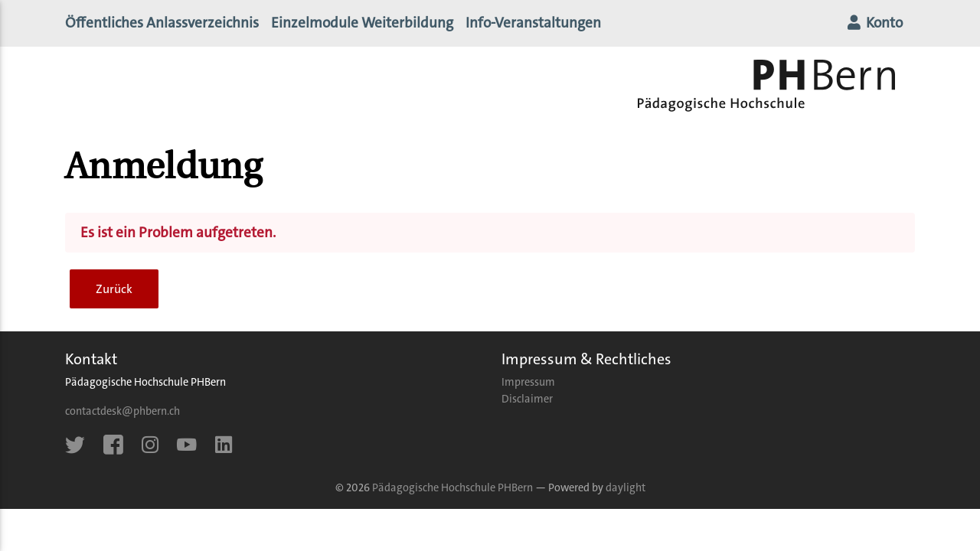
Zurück (114, 295)
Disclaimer (527, 405)
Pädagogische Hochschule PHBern (452, 494)
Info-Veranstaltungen (539, 25)
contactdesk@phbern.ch (122, 417)
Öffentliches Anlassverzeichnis (162, 26)
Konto (874, 26)
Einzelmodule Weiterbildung (362, 26)
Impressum (528, 388)
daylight (626, 494)
